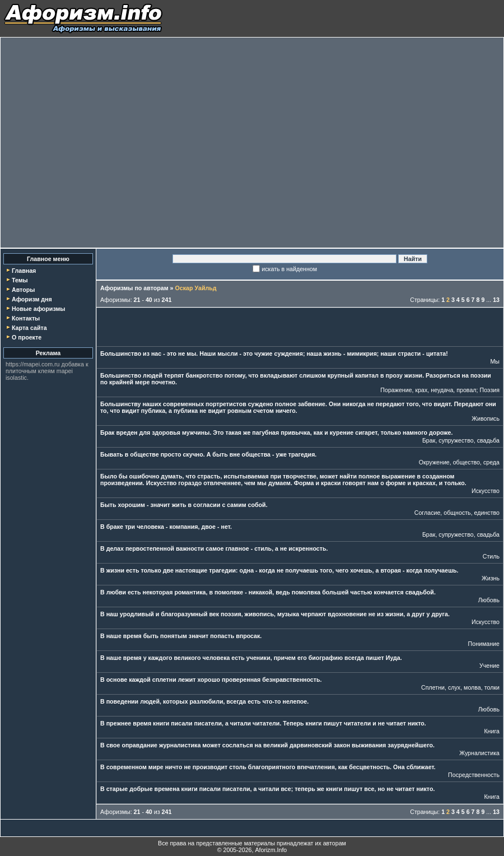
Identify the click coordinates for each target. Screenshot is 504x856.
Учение (489, 666)
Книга (492, 731)
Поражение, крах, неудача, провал (428, 390)
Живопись (486, 418)
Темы (20, 280)
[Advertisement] (105, 143)
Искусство (486, 491)
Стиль (491, 556)
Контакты (26, 318)
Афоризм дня (32, 299)
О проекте (27, 337)
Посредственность (474, 775)
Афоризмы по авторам (134, 288)
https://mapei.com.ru (33, 364)
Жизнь (491, 578)
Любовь (489, 600)
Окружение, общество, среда (459, 462)
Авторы (23, 290)
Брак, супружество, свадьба (461, 440)
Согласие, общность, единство (457, 513)
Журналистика (479, 753)
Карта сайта (29, 328)
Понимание (484, 644)
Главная (24, 271)
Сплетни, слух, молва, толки (460, 687)
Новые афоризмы (38, 309)
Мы (495, 361)
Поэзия (489, 390)
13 (496, 300)
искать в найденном (289, 269)
